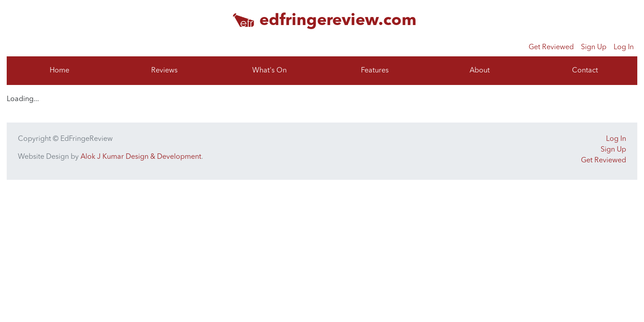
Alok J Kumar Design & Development (141, 157)
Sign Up (594, 47)
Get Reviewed (551, 47)
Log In (624, 47)
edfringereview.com (338, 21)
